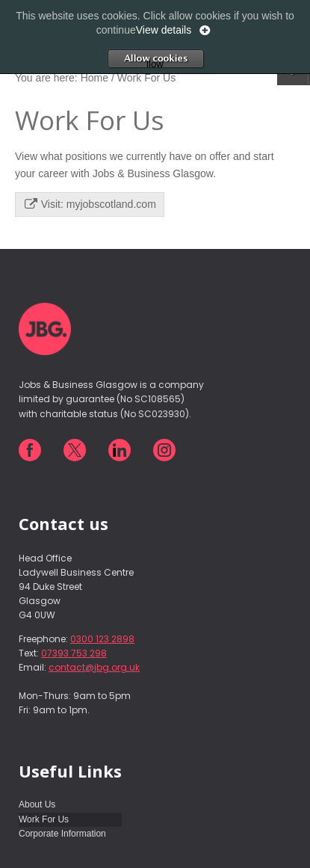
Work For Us (44, 819)
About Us (37, 804)
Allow (177, 58)
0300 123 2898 (102, 639)
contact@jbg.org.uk (94, 667)
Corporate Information (62, 834)
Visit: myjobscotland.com (90, 204)
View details (164, 30)
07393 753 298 (74, 653)
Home (94, 78)
